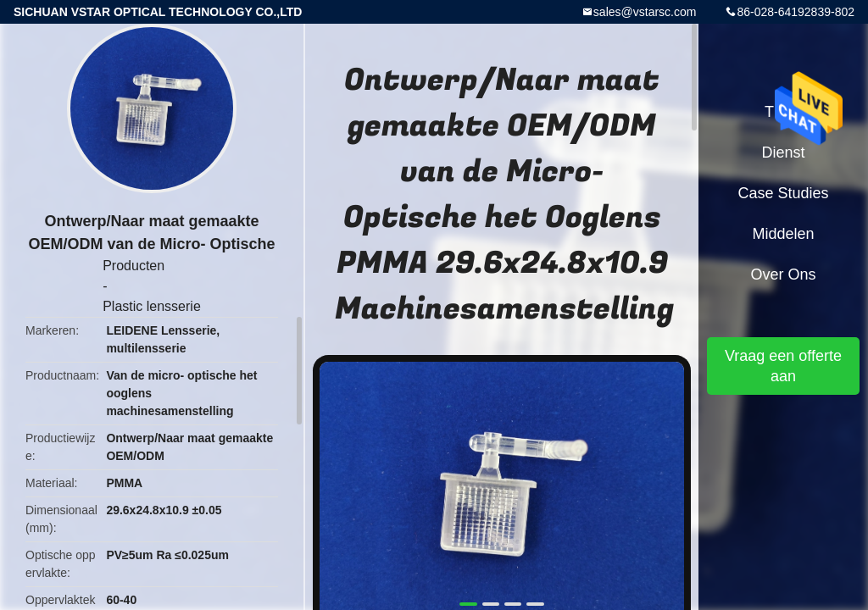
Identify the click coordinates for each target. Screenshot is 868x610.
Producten (134, 266)
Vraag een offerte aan (783, 366)
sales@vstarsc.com (645, 12)
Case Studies (783, 193)
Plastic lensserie (152, 306)
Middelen (783, 234)
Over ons (783, 274)
